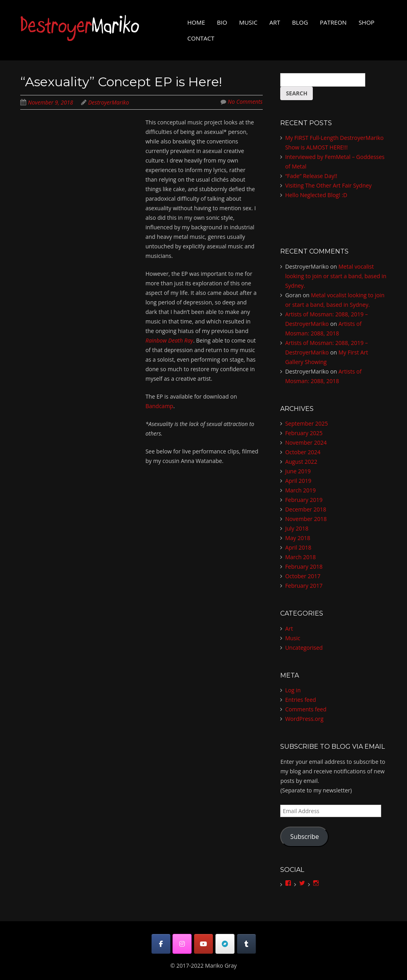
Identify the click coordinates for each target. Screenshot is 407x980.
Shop (366, 22)
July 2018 (297, 528)
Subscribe (304, 837)
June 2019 (298, 471)
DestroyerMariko (109, 102)
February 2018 (304, 567)
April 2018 (298, 547)
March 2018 (300, 557)
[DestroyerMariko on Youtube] (203, 944)
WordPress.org (304, 719)
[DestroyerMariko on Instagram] (182, 944)
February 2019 (304, 500)
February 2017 (304, 586)
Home (196, 22)
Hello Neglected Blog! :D (316, 195)
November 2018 (306, 519)
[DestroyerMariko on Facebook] (161, 944)
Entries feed (300, 700)
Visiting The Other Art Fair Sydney (328, 185)
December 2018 (305, 509)
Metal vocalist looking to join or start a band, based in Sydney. (336, 276)
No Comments (245, 102)
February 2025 (304, 433)
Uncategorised (304, 648)
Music (248, 22)
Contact (201, 38)
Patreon (333, 22)
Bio (222, 22)
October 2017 (303, 576)
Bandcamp (159, 406)
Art (275, 22)
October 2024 (303, 452)
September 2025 (306, 423)
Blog (300, 22)
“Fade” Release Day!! (311, 176)
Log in (293, 690)
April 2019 (298, 481)
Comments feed (306, 709)
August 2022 (301, 462)
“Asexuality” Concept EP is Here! (121, 82)
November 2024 (306, 443)
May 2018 (297, 538)
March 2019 (300, 490)
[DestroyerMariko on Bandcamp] (225, 944)
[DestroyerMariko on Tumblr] (246, 944)
